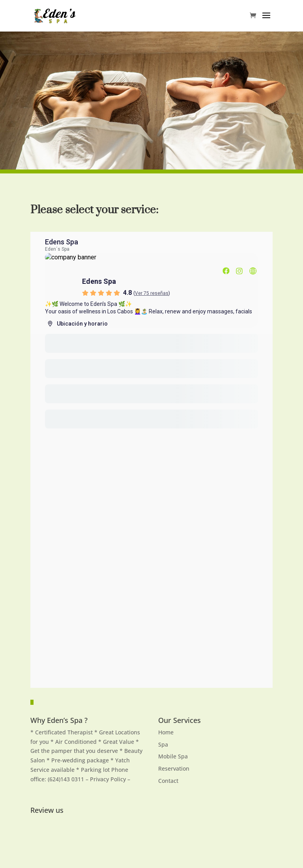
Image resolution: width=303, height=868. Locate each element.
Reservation (174, 768)
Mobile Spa (173, 756)
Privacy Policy (109, 779)
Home (166, 732)
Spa (163, 744)
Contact (168, 781)
